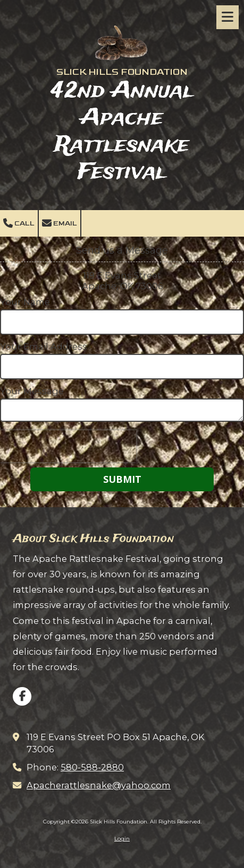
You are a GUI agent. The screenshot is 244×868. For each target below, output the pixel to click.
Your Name (25, 302)
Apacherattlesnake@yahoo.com (99, 785)
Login (122, 839)
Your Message (32, 391)
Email (60, 223)
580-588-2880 (92, 767)
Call (19, 223)
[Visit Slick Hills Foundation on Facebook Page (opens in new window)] (22, 696)
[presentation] (68, 446)
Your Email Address (44, 346)
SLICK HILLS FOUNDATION (122, 72)
